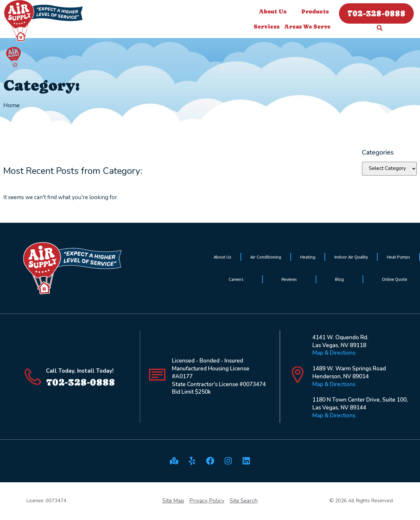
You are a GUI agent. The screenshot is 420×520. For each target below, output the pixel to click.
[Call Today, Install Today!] (33, 377)
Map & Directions (334, 353)
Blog (339, 279)
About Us (274, 11)
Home (11, 105)
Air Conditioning (266, 257)
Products (315, 11)
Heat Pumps (399, 257)
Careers (236, 279)
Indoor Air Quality (351, 257)
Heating (308, 257)
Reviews (289, 279)
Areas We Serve (309, 27)
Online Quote (395, 279)
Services (268, 27)
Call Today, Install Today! (80, 371)
